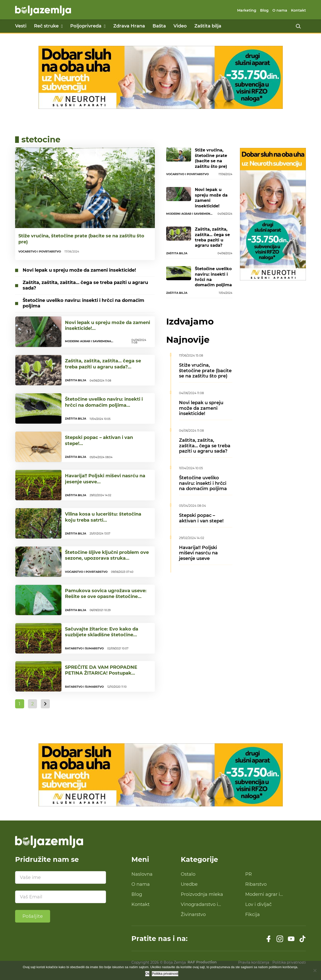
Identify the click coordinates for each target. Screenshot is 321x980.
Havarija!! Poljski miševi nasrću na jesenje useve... (105, 479)
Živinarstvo (193, 914)
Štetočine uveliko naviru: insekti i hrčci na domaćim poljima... (104, 402)
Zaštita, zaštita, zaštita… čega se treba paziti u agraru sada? (85, 285)
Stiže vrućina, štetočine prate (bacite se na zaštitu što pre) (81, 239)
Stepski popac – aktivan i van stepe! (201, 518)
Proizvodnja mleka (202, 894)
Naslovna (142, 874)
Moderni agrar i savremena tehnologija (271, 895)
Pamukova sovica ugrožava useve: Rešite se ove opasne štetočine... (106, 594)
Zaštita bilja (208, 26)
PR (248, 874)
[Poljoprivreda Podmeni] (105, 26)
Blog (264, 10)
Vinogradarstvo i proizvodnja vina (199, 905)
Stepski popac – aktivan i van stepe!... (99, 440)
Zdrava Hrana (129, 26)
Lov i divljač (258, 904)
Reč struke (46, 26)
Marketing (247, 10)
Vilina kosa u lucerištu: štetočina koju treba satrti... (103, 517)
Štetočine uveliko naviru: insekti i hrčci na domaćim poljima (83, 303)
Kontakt (298, 10)
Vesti (21, 26)
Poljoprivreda (86, 26)
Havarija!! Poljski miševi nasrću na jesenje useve (198, 553)
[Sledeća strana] (45, 704)
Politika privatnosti (165, 974)
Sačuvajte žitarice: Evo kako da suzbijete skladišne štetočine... (102, 632)
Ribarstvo (256, 884)
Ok (147, 974)
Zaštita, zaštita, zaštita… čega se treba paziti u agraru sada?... (103, 364)
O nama (280, 10)
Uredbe (189, 884)
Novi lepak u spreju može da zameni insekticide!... (108, 325)
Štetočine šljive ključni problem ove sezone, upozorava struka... (107, 555)
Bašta (159, 26)
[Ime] (61, 877)
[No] (315, 970)
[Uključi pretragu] (298, 26)
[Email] (61, 897)
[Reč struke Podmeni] (62, 26)
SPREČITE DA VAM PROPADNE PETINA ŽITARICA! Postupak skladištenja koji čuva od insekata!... (107, 673)
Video (180, 26)
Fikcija (253, 914)
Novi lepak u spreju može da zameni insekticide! (79, 270)
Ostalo (188, 874)
